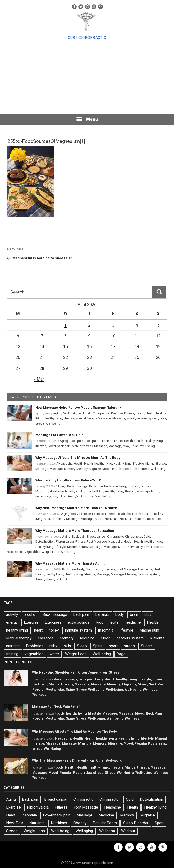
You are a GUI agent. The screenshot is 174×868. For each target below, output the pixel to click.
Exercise (117, 413)
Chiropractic (101, 413)
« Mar (39, 379)
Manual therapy (86, 418)
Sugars (147, 646)
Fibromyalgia (65, 541)
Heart (11, 815)
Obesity (80, 823)
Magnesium (149, 630)
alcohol (30, 614)
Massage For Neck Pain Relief (56, 706)
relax (163, 418)
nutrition (13, 646)
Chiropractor (134, 536)
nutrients (157, 547)
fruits (114, 622)
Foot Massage (97, 541)
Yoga (121, 654)
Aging (57, 413)
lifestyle (69, 418)
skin (67, 646)
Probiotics (35, 646)
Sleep (82, 646)
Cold (147, 536)
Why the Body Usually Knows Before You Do (69, 480)
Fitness (129, 413)
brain (134, 614)
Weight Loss (85, 496)
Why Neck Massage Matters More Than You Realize (76, 508)
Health (140, 413)
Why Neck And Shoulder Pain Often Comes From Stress (76, 672)
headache (133, 622)
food (100, 622)
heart (38, 630)
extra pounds (79, 622)
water (54, 654)
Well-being (53, 424)
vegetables (33, 552)
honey (54, 630)
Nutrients (37, 823)
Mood (131, 418)
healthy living (103, 463)
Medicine (106, 815)
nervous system (147, 418)
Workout (39, 695)
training (12, 654)
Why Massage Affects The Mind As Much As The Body (78, 458)
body (123, 486)
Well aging (96, 690)
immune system (78, 630)
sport (113, 646)
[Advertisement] (87, 77)
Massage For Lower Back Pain (59, 435)
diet (148, 614)
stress (40, 424)
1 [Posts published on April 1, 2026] (65, 325)
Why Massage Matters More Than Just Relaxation (75, 531)
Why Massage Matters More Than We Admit (70, 563)
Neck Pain (111, 519)
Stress (40, 579)
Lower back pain (59, 446)
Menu (87, 119)
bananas (102, 614)
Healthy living (53, 418)
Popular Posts (122, 469)
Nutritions (59, 823)
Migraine (95, 469)
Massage (104, 418)
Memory (70, 469)
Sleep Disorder (136, 823)
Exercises (53, 622)
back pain (85, 413)
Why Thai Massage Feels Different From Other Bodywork (77, 760)
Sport (159, 823)
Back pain (70, 413)
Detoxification (45, 541)
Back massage (77, 486)
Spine (135, 446)
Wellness (150, 690)
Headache (65, 463)
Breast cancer (96, 536)
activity (12, 614)
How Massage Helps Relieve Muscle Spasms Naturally (78, 408)
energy (12, 622)
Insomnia (106, 630)
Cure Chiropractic (87, 38)
